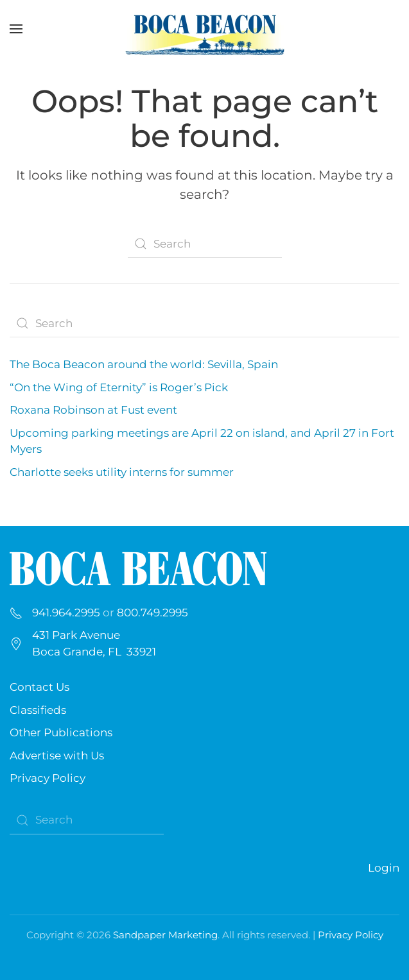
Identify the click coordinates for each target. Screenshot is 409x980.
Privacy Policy (48, 778)
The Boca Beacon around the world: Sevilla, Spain (144, 364)
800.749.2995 (152, 612)
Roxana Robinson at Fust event (93, 410)
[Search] (205, 244)
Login (384, 868)
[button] (16, 29)
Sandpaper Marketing (165, 935)
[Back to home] (205, 29)
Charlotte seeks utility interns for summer (122, 472)
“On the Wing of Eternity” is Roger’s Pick (119, 387)
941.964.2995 (66, 612)
